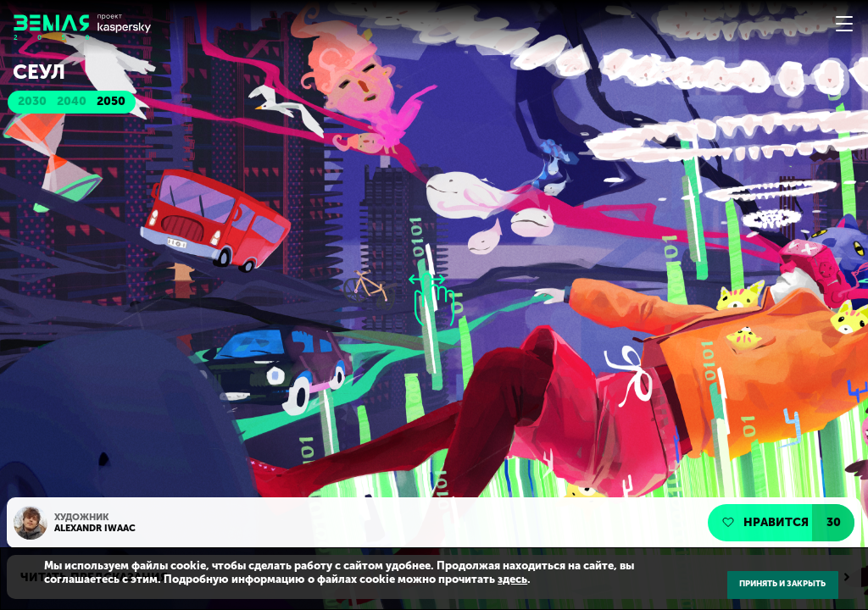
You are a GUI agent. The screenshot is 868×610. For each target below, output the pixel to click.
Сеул (39, 72)
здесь (512, 579)
